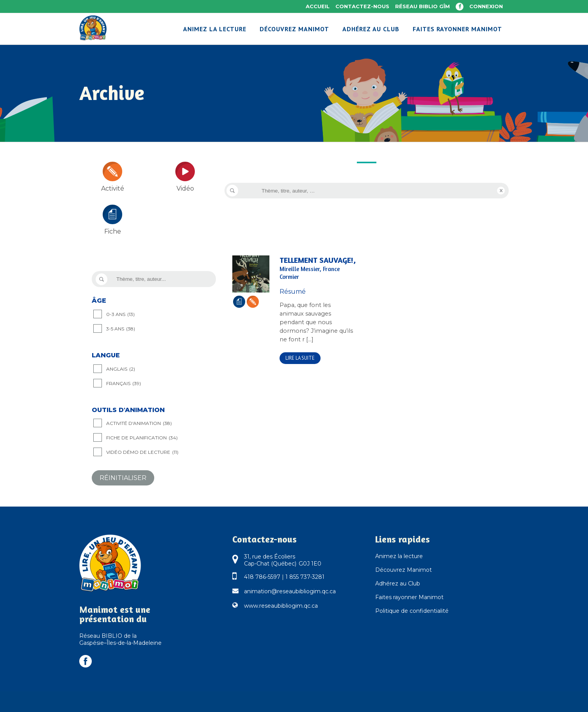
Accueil (318, 6)
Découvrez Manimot (404, 570)
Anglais (121, 369)
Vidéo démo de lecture (142, 452)
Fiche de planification (142, 438)
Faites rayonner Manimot (409, 597)
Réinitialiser (123, 478)
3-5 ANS (121, 329)
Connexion (486, 6)
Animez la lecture (399, 556)
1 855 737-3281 (305, 577)
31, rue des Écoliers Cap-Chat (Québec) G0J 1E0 (283, 560)
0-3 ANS (120, 314)
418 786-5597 (262, 577)
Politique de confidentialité (412, 611)
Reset (501, 191)
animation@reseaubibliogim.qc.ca (290, 591)
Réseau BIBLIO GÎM (422, 6)
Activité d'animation (139, 423)
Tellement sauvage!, (318, 268)
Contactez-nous (362, 6)
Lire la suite (300, 358)
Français (124, 384)
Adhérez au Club (398, 584)
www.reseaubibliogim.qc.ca (281, 606)
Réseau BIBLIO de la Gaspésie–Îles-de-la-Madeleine (120, 639)
